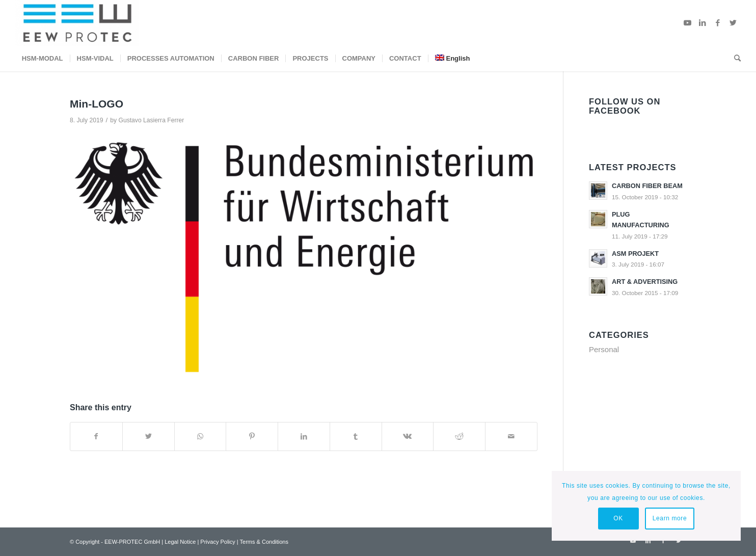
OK (618, 518)
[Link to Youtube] (687, 23)
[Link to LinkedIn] (703, 23)
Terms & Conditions (264, 542)
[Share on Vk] (408, 436)
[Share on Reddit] (459, 436)
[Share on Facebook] (96, 436)
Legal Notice (180, 542)
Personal (604, 349)
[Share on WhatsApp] (200, 436)
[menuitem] (43, 59)
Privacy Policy (218, 542)
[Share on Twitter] (148, 436)
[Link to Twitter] (733, 23)
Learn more (670, 518)
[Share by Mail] (511, 436)
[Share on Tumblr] (356, 436)
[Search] (734, 59)
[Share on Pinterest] (252, 436)
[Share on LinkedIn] (304, 436)
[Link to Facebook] (718, 23)
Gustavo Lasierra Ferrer (151, 120)
